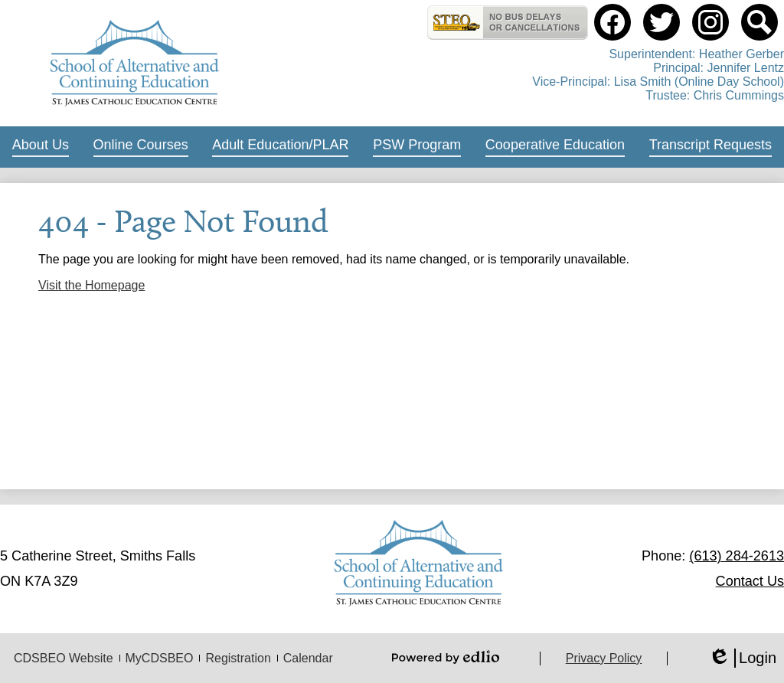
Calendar (308, 658)
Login (742, 658)
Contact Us (750, 581)
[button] (41, 147)
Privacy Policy (604, 658)
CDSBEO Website (64, 658)
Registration (238, 658)
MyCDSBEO (160, 658)
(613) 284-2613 (737, 556)
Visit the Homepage (91, 285)
